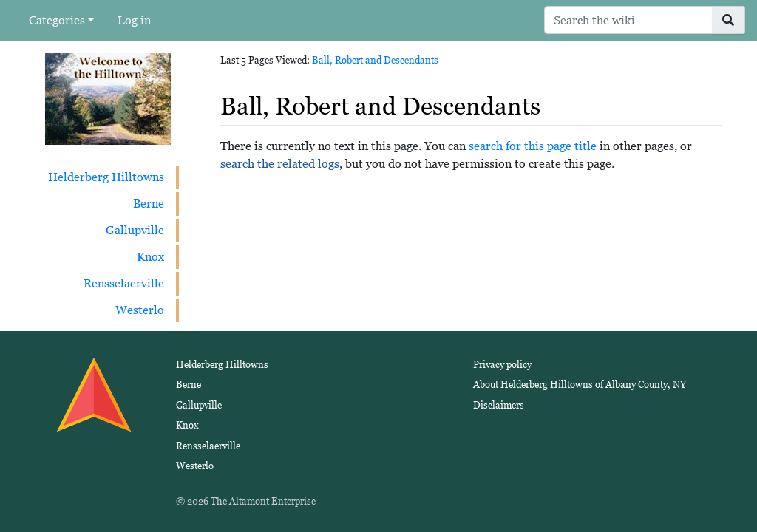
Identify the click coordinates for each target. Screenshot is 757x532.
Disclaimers (499, 405)
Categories (57, 20)
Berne (149, 204)
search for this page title (533, 146)
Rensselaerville (124, 283)
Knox (150, 257)
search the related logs (280, 164)
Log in (134, 20)
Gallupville (135, 230)
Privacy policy (502, 365)
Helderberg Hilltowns (106, 177)
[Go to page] (729, 20)
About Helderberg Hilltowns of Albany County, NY (580, 385)
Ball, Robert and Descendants (375, 60)
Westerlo (140, 310)
